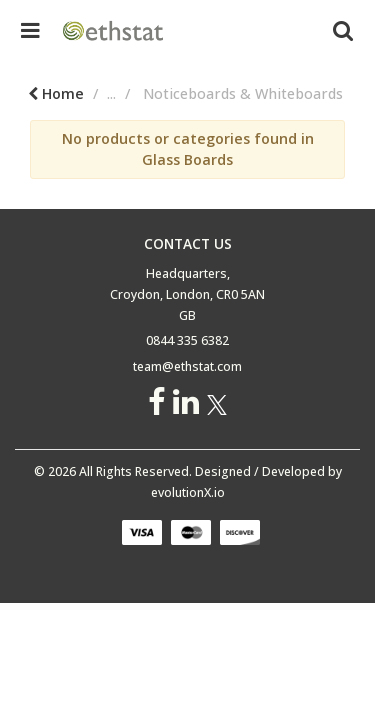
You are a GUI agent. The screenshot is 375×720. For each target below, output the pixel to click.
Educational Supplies (170, 93)
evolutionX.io (188, 492)
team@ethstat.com (187, 366)
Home (49, 93)
